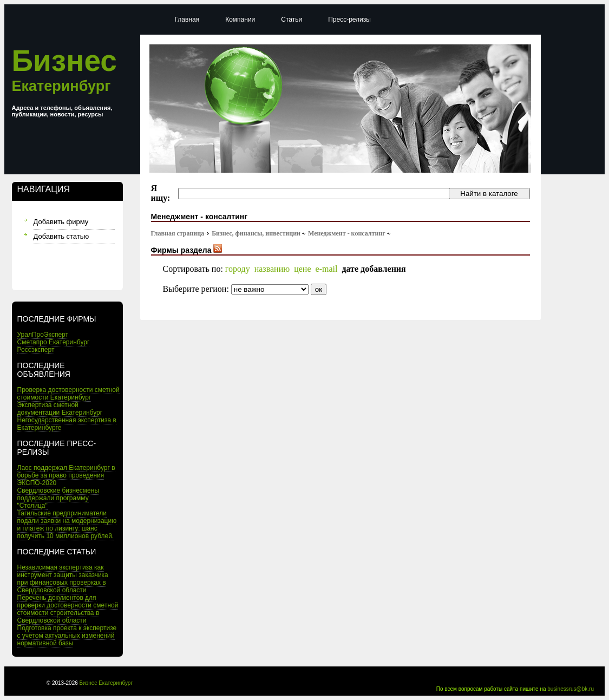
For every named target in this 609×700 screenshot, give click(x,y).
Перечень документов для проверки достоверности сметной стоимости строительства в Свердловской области (68, 609)
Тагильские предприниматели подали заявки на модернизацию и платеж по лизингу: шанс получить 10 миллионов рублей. (67, 525)
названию (272, 269)
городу (238, 269)
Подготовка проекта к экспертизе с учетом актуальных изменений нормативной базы (67, 636)
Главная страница (178, 233)
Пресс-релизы (349, 19)
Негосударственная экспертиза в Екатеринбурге (67, 424)
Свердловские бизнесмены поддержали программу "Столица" (58, 498)
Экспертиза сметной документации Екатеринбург (60, 409)
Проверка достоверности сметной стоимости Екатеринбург (68, 394)
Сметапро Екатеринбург (54, 342)
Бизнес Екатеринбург (106, 683)
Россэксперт (36, 350)
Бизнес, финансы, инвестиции (256, 233)
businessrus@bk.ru (571, 689)
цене (302, 269)
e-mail (327, 269)
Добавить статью (61, 236)
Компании (240, 19)
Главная (187, 19)
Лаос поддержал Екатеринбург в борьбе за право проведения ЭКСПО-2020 (66, 475)
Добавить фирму (61, 222)
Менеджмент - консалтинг (347, 233)
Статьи (292, 19)
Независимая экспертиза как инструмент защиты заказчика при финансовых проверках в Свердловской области (63, 579)
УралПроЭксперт (43, 335)
